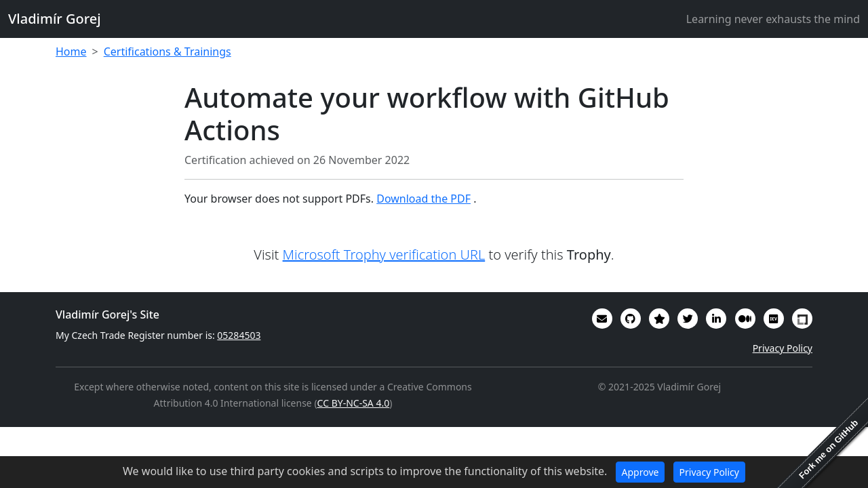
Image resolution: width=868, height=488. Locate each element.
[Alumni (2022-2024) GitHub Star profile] (659, 319)
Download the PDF (423, 199)
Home (71, 52)
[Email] (602, 319)
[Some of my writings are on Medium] (745, 319)
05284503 (239, 335)
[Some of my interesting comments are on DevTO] (774, 319)
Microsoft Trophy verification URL (384, 255)
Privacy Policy (783, 348)
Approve (640, 472)
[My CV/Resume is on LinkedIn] (716, 319)
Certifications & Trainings (167, 52)
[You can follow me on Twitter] (688, 319)
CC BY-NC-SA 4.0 (354, 403)
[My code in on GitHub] (631, 319)
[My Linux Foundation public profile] (802, 319)
